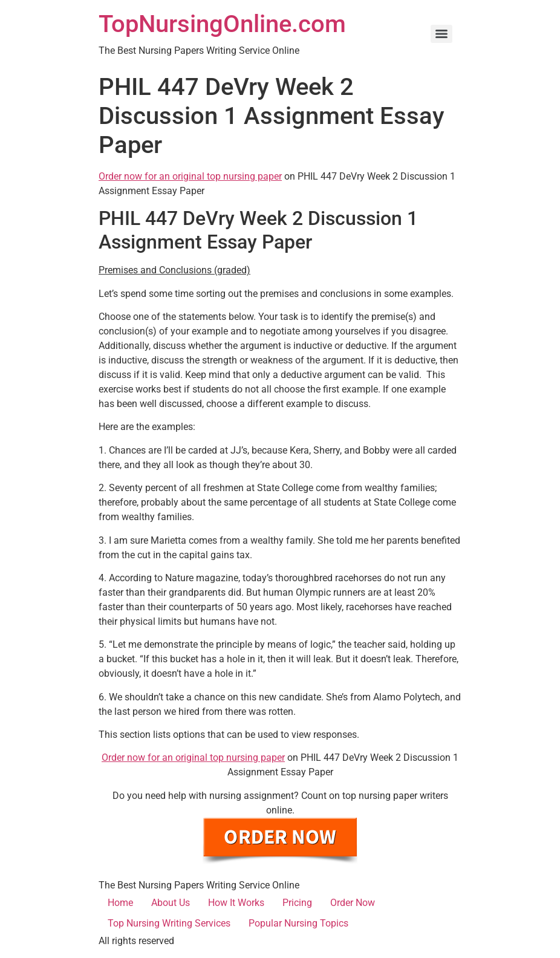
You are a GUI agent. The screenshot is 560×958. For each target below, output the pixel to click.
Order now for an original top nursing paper (190, 176)
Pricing (297, 903)
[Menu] (441, 34)
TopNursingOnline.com (222, 24)
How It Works (236, 903)
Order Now (353, 903)
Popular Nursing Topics (298, 923)
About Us (171, 903)
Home (120, 903)
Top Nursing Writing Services (169, 923)
